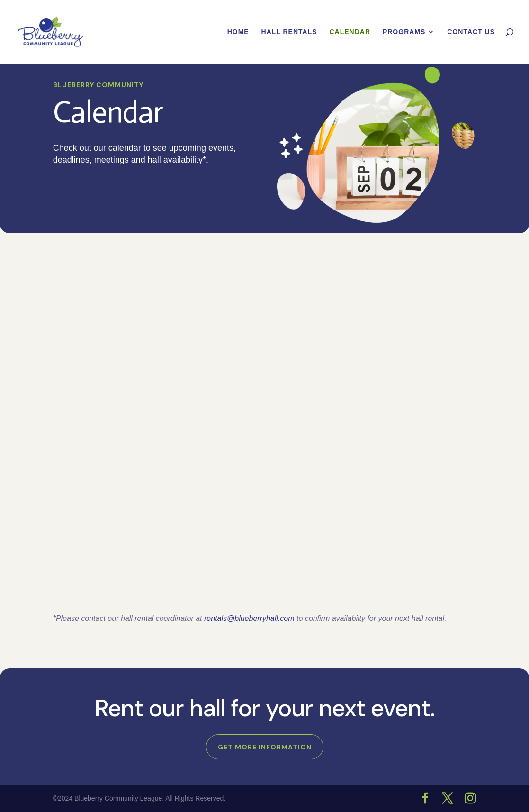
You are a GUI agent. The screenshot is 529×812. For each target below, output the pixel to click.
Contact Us (471, 32)
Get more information (265, 747)
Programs (404, 32)
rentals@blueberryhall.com (249, 618)
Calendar (350, 32)
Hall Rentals (289, 32)
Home (238, 32)
